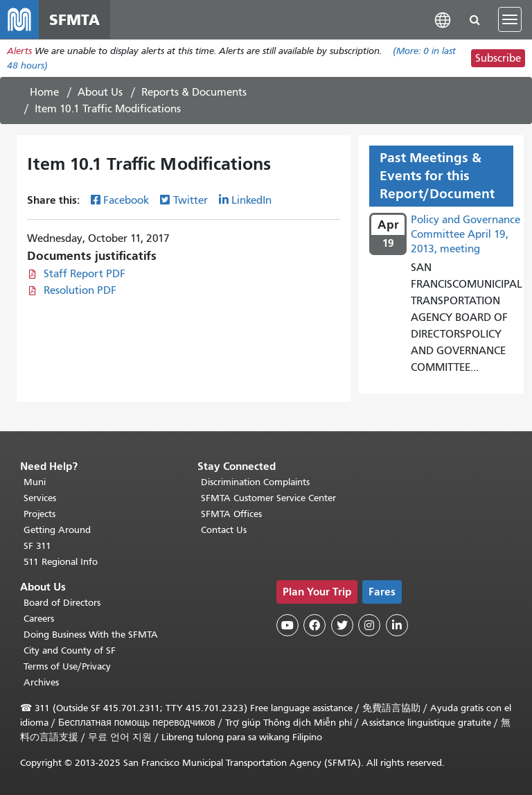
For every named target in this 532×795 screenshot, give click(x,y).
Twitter (190, 200)
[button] (443, 19)
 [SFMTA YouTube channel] (287, 625)
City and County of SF (70, 650)
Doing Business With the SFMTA (91, 635)
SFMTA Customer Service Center (268, 498)
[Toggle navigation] (510, 19)
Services (40, 498)
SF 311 (37, 546)
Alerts (19, 51)
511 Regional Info (61, 562)
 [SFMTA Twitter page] (342, 625)
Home (44, 92)
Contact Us (224, 530)
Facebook (126, 200)
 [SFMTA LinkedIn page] (397, 625)
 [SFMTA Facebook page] (314, 625)
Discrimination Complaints (255, 482)
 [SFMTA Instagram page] (369, 625)
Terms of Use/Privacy (67, 666)
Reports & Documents (194, 92)
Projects (39, 514)
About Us (100, 92)
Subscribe (498, 58)
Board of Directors (62, 603)
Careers (39, 619)
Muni (35, 482)
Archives (41, 682)
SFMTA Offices (231, 514)
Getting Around (57, 530)
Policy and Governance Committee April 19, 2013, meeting (465, 234)
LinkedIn (251, 200)
